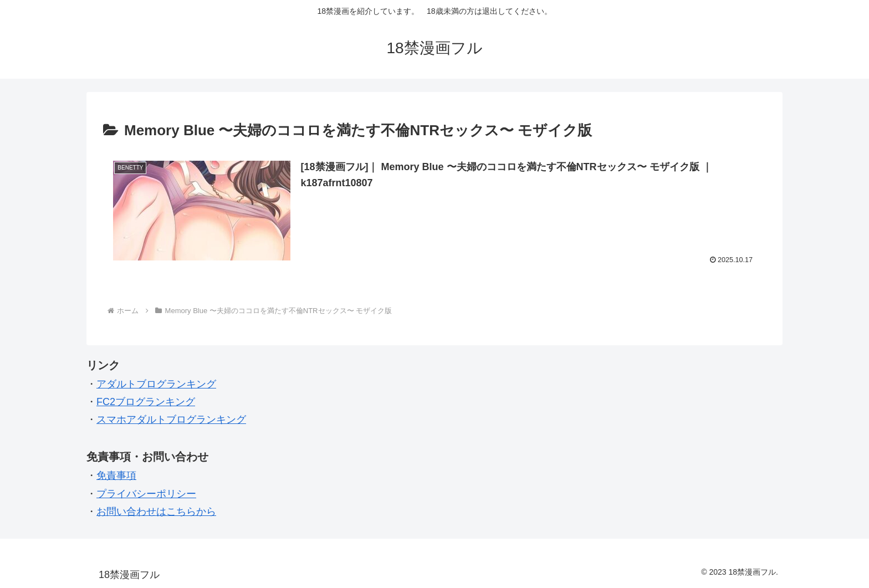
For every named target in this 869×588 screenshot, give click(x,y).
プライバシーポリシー (146, 494)
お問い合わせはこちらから (156, 512)
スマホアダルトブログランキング (171, 420)
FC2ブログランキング (146, 402)
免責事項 (116, 475)
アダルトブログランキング (156, 384)
